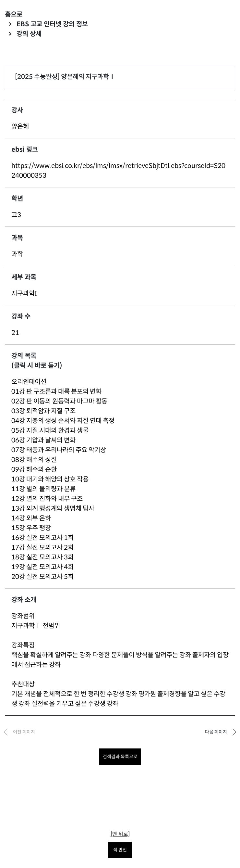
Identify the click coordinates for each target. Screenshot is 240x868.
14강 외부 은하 (31, 518)
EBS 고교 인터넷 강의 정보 (52, 24)
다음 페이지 (216, 732)
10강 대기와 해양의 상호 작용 (50, 479)
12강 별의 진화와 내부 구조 (47, 499)
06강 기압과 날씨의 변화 (43, 440)
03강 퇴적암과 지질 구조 (43, 411)
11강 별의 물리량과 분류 (43, 489)
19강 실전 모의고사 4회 (42, 567)
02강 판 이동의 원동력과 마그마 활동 (59, 401)
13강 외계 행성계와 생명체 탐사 (53, 509)
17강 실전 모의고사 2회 (42, 548)
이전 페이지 (24, 732)
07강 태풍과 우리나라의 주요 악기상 (59, 450)
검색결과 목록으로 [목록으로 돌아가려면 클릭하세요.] (120, 757)
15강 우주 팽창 (31, 528)
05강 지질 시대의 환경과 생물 (50, 431)
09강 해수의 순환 (34, 470)
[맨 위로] (120, 834)
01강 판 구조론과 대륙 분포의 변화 (56, 392)
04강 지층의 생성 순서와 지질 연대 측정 (63, 421)
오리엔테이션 (29, 382)
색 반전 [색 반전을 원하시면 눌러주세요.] (120, 850)
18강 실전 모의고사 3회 (42, 557)
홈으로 (14, 14)
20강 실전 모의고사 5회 (42, 577)
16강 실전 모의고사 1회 (42, 538)
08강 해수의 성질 (34, 460)
